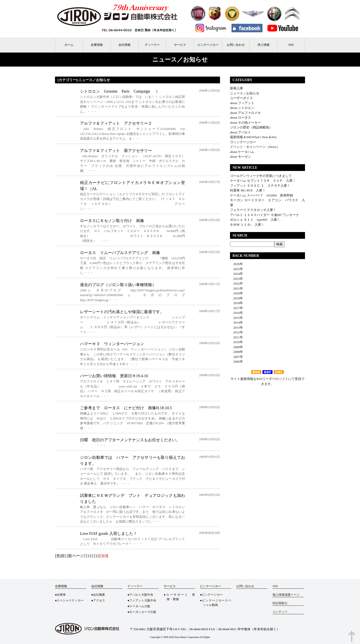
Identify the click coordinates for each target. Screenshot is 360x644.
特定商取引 (280, 603)
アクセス (99, 600)
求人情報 (263, 45)
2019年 (236, 298)
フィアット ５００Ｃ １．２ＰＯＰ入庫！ (260, 186)
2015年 (236, 318)
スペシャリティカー (70, 600)
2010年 (236, 342)
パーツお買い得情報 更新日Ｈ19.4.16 (114, 376)
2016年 (236, 313)
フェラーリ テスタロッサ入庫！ (253, 210)
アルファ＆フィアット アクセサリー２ (116, 123)
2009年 (236, 347)
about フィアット (242, 103)
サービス (180, 45)
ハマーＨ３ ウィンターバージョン (112, 344)
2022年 (236, 283)
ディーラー (152, 45)
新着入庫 (236, 88)
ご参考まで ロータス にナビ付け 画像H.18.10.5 (126, 408)
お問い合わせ (236, 45)
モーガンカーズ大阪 (143, 612)
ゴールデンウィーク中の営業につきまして (261, 176)
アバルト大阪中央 (141, 595)
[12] (97, 556)
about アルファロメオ (245, 113)
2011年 (236, 337)
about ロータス (240, 118)
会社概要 (99, 595)
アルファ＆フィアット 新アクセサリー (116, 151)
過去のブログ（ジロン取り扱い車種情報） (118, 285)
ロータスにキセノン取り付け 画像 (112, 221)
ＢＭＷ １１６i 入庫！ (247, 225)
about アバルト (240, 132)
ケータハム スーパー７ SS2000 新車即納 (263, 195)
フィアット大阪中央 (143, 600)
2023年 (236, 279)
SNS (291, 45)
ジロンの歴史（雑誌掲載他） (251, 127)
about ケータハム (242, 152)
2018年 (236, 303)
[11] (89, 556)
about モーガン (240, 157)
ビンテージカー (208, 45)
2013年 (236, 328)
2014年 (236, 323)
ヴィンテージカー (243, 142)
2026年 (236, 264)
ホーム (69, 45)
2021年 (236, 288)
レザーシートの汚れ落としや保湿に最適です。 (122, 312)
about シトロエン (242, 108)
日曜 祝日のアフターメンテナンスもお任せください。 (130, 440)
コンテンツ (280, 612)
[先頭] (60, 556)
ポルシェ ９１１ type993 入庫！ (255, 220)
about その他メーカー (245, 123)
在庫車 (61, 595)
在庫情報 (97, 45)
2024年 (236, 274)
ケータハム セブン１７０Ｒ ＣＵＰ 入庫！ (263, 181)
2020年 (236, 293)
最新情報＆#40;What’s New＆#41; (254, 137)
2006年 (236, 362)
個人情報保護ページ (286, 595)
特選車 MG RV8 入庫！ (248, 190)
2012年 (236, 332)
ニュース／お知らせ (245, 93)
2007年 (236, 357)
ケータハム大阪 (140, 606)
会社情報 (124, 45)
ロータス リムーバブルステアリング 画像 (120, 253)
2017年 (236, 308)
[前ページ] (76, 556)
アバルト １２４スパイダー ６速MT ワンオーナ (264, 215)
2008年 (236, 352)
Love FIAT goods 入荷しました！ (109, 533)
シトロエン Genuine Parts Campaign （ (119, 91)
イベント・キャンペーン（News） (255, 147)
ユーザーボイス (241, 98)
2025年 (236, 269)
